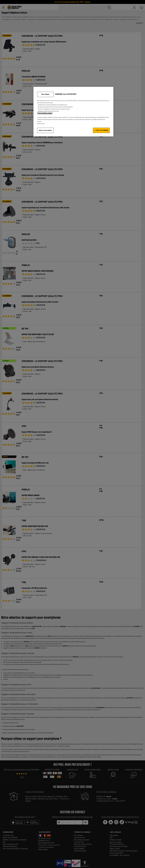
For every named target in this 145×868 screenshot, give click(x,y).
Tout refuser (45, 94)
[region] (73, 112)
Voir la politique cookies (45, 113)
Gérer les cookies (45, 130)
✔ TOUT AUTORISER (101, 130)
